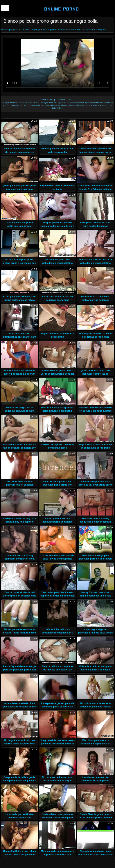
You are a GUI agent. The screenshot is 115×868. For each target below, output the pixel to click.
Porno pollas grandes (54, 30)
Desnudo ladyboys (31, 30)
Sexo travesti (75, 30)
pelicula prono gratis (95, 30)
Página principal (10, 30)
